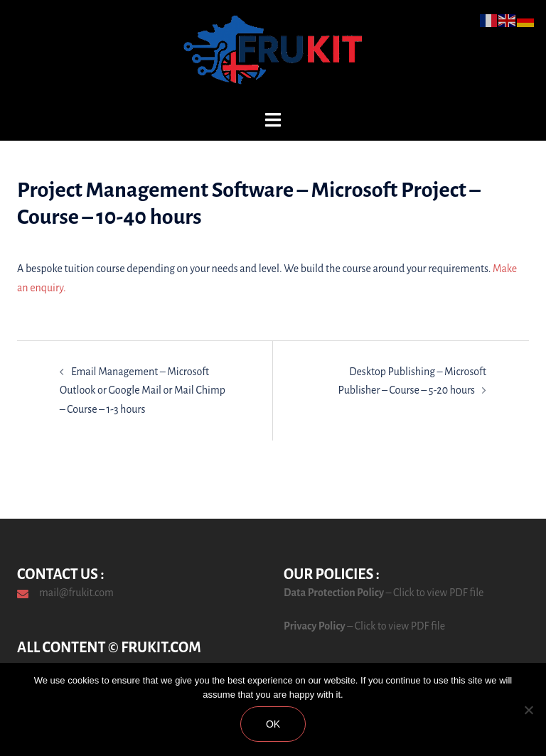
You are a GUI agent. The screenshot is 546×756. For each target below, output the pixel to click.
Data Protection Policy (334, 593)
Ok (273, 724)
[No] (528, 710)
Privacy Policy (315, 626)
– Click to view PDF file (434, 593)
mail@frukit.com (76, 593)
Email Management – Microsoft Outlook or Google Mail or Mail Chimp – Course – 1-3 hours (143, 391)
